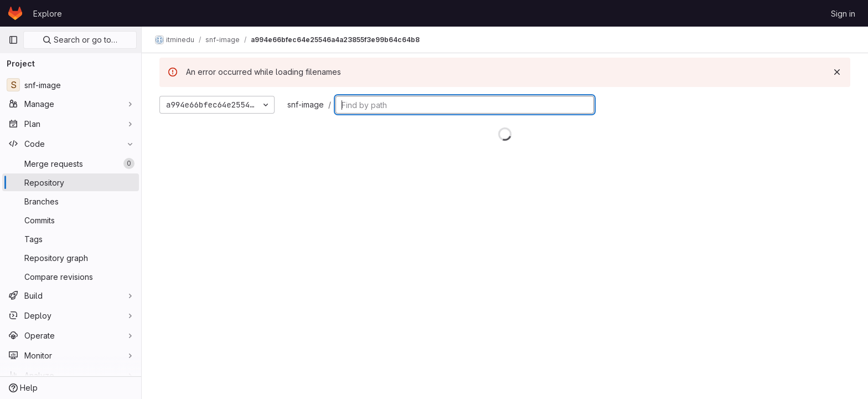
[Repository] (71, 182)
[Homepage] (15, 13)
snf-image (306, 104)
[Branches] (71, 201)
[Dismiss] (837, 72)
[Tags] (71, 239)
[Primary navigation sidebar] (13, 40)
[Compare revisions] (71, 277)
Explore (48, 14)
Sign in (843, 14)
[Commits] (71, 220)
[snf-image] (71, 85)
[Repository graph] (71, 258)
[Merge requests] (71, 163)
